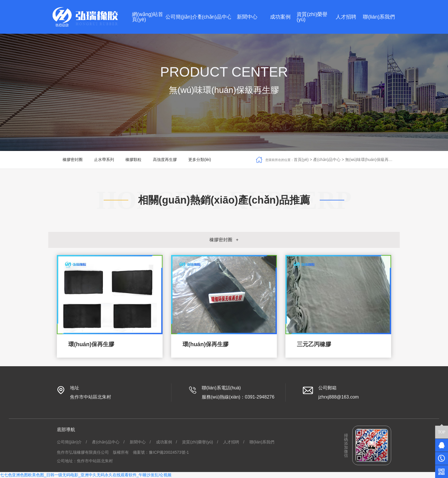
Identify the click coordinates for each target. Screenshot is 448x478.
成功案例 (164, 442)
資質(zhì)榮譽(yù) (197, 442)
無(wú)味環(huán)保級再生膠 (371, 160)
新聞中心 (138, 442)
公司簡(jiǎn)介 (69, 442)
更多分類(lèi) (200, 160)
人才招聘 (231, 442)
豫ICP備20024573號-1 (169, 452)
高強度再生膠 (165, 160)
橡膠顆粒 (133, 160)
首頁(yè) (301, 160)
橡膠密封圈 (73, 160)
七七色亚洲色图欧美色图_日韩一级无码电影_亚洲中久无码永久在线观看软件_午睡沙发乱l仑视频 (86, 475)
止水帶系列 (104, 160)
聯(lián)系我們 (262, 442)
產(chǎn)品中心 (327, 160)
